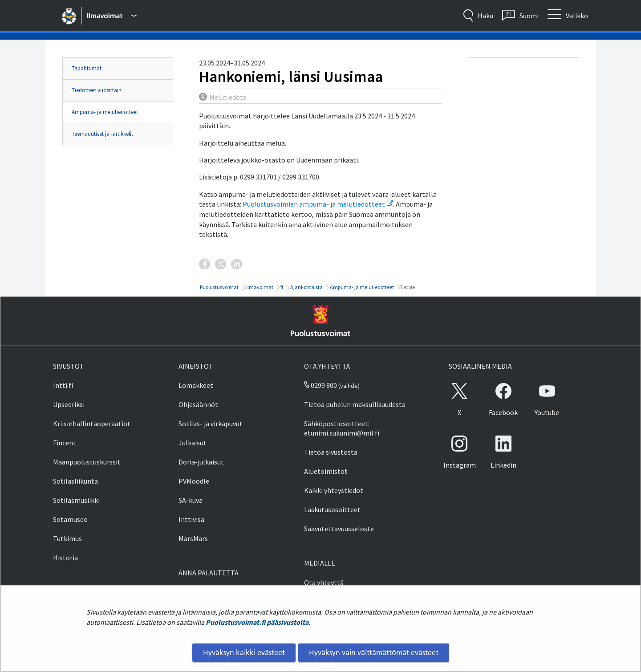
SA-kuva (191, 500)
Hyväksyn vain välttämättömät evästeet (374, 652)
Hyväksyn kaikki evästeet (244, 652)
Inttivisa (191, 519)
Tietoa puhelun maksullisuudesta (355, 404)
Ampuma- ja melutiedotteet (105, 112)
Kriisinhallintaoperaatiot (92, 424)
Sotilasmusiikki (76, 500)
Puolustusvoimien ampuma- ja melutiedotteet (318, 204)
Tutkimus (67, 538)
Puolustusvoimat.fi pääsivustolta (257, 622)
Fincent (65, 443)
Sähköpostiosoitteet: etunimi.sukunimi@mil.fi (342, 428)
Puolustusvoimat (219, 287)
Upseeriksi (69, 404)
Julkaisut (193, 443)
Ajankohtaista (306, 287)
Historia (65, 558)
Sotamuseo (70, 519)
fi (281, 287)
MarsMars (193, 538)
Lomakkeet (196, 385)
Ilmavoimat (259, 287)
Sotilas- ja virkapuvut (211, 424)
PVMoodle (194, 481)
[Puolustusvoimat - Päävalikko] (112, 16)
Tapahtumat (87, 68)
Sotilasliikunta (75, 481)
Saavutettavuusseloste (339, 529)
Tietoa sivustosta (331, 452)
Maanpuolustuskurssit (87, 462)
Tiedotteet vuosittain (97, 90)
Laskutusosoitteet (332, 509)
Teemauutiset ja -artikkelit (102, 134)
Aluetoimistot (326, 471)
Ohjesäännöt (198, 404)
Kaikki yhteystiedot (334, 490)
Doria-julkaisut (201, 462)
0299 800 (320, 385)
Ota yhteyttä (324, 582)
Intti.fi (63, 385)
